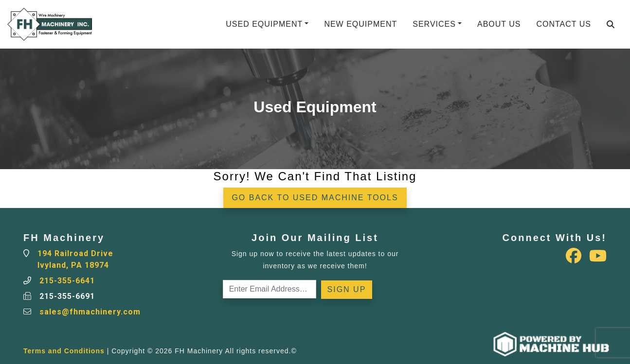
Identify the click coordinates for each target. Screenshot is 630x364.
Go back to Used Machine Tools (315, 198)
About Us (499, 24)
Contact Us (564, 24)
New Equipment (360, 24)
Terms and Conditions (64, 351)
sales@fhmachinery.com (90, 312)
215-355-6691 (67, 296)
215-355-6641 (67, 281)
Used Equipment (264, 24)
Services (434, 24)
